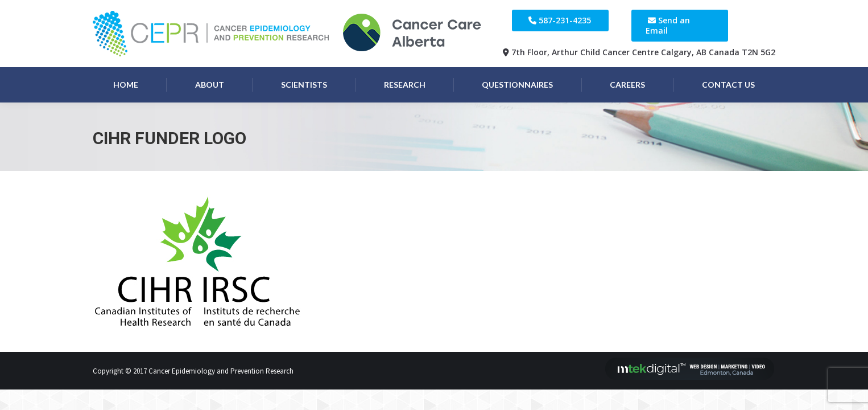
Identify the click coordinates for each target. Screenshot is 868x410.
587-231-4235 (565, 20)
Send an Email (668, 25)
